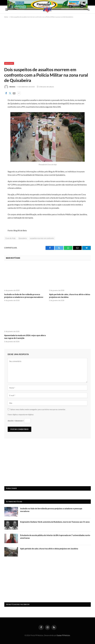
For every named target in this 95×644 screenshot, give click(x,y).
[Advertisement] (47, 39)
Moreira (12, 87)
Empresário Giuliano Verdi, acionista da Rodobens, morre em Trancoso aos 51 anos (55, 522)
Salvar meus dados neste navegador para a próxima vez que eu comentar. (38, 409)
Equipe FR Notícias (63, 635)
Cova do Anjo (10, 238)
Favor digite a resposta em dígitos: (21, 414)
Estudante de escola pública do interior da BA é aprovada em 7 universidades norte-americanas (55, 537)
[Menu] (7, 10)
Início (6, 17)
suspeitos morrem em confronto (42, 238)
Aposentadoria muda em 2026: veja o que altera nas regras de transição (25, 337)
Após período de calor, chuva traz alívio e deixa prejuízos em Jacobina (70, 296)
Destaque (9, 63)
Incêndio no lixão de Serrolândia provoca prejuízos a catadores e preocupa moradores (24, 296)
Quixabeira (23, 238)
